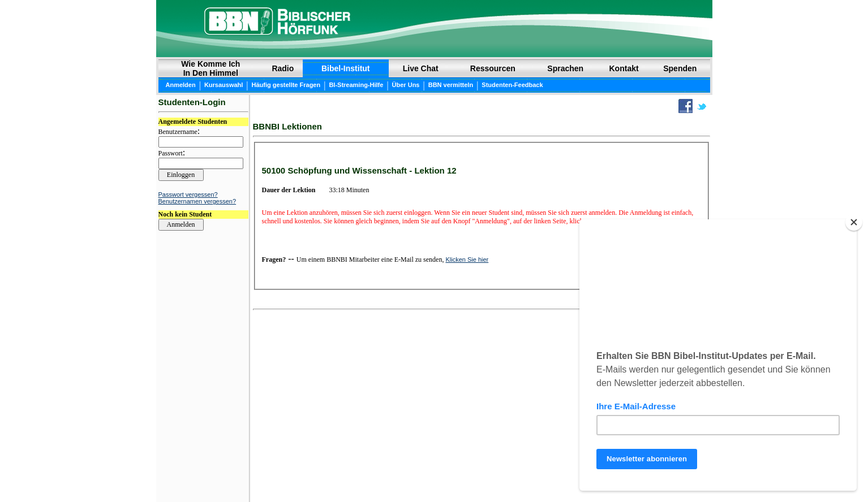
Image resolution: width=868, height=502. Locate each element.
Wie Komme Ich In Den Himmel (210, 68)
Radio (283, 68)
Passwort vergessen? (188, 194)
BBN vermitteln (451, 85)
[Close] (854, 222)
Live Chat (421, 68)
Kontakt (624, 68)
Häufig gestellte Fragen (286, 85)
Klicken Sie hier (467, 259)
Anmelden (181, 85)
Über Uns (406, 85)
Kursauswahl (224, 85)
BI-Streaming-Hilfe (356, 85)
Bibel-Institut (346, 68)
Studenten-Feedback (512, 85)
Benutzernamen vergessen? (197, 201)
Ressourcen (493, 68)
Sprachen (565, 68)
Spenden (680, 68)
